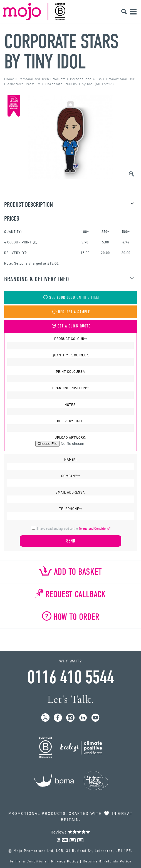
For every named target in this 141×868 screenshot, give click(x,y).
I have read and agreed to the (74, 529)
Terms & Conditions (28, 861)
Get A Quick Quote (70, 326)
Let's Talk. (70, 699)
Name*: (70, 460)
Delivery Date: (71, 421)
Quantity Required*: (70, 355)
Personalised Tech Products (42, 79)
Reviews (70, 832)
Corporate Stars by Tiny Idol (61, 52)
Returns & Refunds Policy (107, 861)
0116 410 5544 (71, 677)
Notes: (71, 405)
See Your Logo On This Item (71, 298)
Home (9, 79)
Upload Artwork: (70, 438)
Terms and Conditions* (95, 529)
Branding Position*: (71, 388)
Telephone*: (71, 509)
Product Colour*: (71, 339)
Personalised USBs (86, 79)
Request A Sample (71, 312)
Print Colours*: (71, 372)
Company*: (71, 476)
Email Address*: (70, 492)
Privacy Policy (65, 861)
